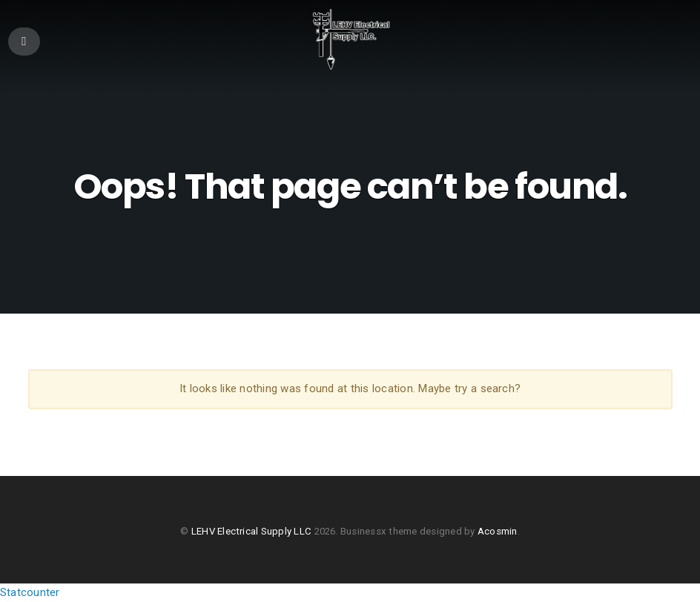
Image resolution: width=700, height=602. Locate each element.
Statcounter (30, 592)
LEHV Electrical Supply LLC (251, 531)
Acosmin (498, 531)
